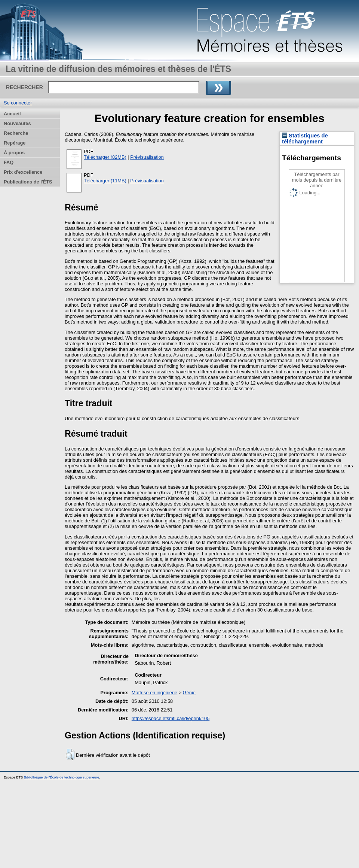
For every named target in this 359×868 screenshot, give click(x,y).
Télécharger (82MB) (105, 157)
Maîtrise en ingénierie (154, 693)
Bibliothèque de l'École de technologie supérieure (62, 777)
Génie (189, 693)
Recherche (16, 133)
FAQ (9, 162)
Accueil (12, 114)
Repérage (15, 143)
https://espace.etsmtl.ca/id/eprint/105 (171, 718)
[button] (70, 755)
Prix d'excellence (23, 172)
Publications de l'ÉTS (28, 182)
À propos (14, 153)
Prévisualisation (147, 157)
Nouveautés (17, 123)
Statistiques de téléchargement (305, 139)
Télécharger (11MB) (105, 181)
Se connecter (18, 103)
